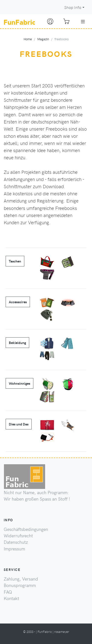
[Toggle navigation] (83, 21)
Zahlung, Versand (21, 579)
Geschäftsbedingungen (26, 529)
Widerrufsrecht (18, 536)
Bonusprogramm (20, 585)
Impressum (14, 549)
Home (28, 39)
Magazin (43, 39)
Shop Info (73, 7)
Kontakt (11, 598)
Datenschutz (16, 542)
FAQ (8, 592)
